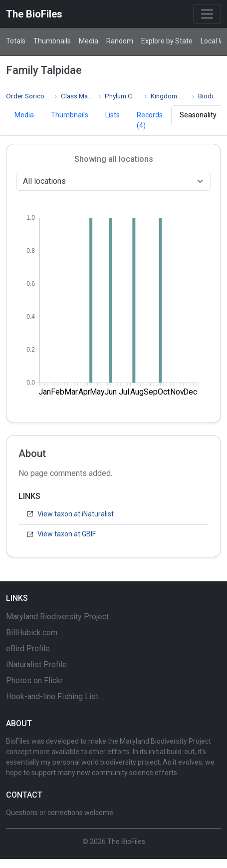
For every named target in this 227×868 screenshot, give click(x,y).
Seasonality (198, 115)
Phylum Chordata (130, 96)
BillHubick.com (32, 633)
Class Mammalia (85, 96)
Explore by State (167, 41)
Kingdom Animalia (177, 96)
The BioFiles (34, 14)
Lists (113, 115)
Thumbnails (52, 41)
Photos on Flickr (34, 680)
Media (89, 41)
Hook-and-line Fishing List (52, 696)
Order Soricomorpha (37, 96)
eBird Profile (28, 649)
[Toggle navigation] (207, 14)
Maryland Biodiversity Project (57, 617)
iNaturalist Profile (36, 664)
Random (120, 41)
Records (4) (150, 120)
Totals (16, 41)
